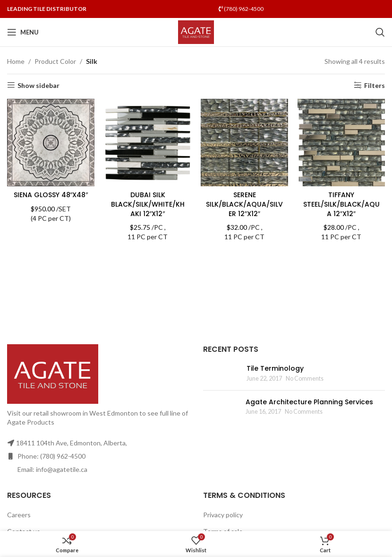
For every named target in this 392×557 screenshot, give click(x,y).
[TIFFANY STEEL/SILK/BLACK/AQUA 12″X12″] (341, 143)
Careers (19, 515)
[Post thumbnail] (221, 373)
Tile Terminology (275, 368)
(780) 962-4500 (241, 9)
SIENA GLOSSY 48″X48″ (51, 195)
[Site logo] (196, 31)
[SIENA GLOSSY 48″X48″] (51, 143)
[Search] (380, 32)
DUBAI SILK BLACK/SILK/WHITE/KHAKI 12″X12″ (148, 204)
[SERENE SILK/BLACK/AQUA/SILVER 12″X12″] (244, 143)
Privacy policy (223, 515)
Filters (375, 85)
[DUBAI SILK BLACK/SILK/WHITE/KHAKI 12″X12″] (148, 143)
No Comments (305, 379)
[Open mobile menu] (23, 32)
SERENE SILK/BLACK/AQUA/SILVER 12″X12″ (244, 204)
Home (16, 61)
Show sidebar (38, 85)
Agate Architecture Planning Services (309, 402)
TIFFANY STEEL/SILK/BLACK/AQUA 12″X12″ (341, 204)
